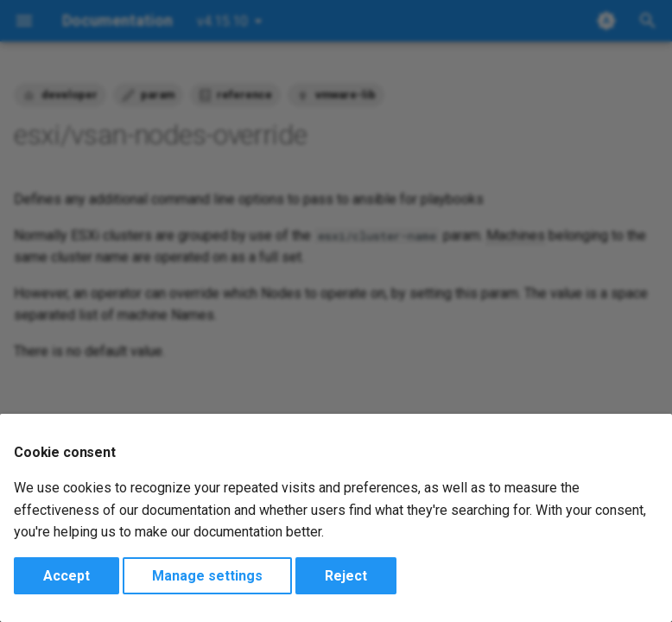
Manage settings (207, 576)
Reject (346, 576)
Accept (67, 576)
